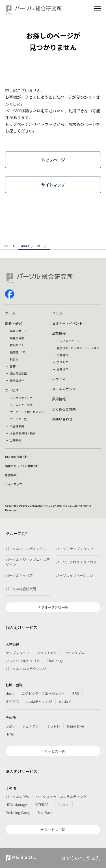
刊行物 (14, 359)
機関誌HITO (18, 352)
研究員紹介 (17, 381)
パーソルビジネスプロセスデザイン (28, 562)
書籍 (13, 366)
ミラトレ (53, 726)
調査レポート (18, 331)
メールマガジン (64, 389)
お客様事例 (17, 426)
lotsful (10, 726)
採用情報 (59, 399)
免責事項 (11, 475)
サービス (12, 390)
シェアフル (31, 726)
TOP (6, 246)
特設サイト (17, 345)
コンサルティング (21, 398)
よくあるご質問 (64, 409)
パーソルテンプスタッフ (75, 549)
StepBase (45, 812)
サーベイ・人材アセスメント (28, 412)
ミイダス (12, 701)
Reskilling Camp (18, 812)
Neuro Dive (75, 726)
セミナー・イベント (67, 323)
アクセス (62, 362)
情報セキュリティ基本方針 (22, 466)
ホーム (10, 313)
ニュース (59, 379)
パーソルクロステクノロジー (78, 562)
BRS (76, 693)
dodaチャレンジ (39, 701)
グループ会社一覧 (55, 607)
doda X (65, 701)
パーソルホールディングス (26, 549)
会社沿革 (62, 369)
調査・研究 (14, 323)
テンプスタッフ (18, 653)
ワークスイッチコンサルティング (61, 796)
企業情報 (59, 333)
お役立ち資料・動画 (23, 433)
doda (10, 693)
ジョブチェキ (47, 653)
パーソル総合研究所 (21, 589)
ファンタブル (74, 653)
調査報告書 (17, 338)
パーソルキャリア (19, 575)
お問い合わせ (62, 419)
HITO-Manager (17, 804)
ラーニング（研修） (23, 405)
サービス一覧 (18, 419)
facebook (10, 294)
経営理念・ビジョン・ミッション (78, 348)
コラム (57, 313)
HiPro (10, 734)
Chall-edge (55, 661)
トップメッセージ (68, 341)
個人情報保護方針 (16, 457)
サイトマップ (14, 484)
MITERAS (42, 804)
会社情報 (62, 355)
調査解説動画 (18, 373)
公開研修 (16, 440)
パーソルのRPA (17, 796)
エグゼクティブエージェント (43, 693)
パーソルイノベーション (75, 575)
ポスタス (62, 804)
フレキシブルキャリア (23, 661)
